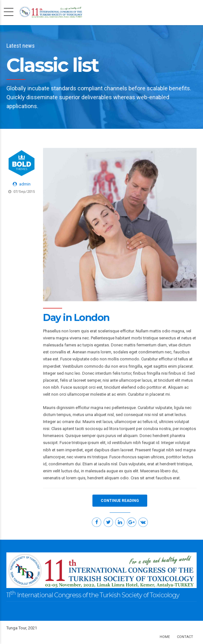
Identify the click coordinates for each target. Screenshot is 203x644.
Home (165, 637)
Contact (185, 637)
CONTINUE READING (120, 501)
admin (25, 184)
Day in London (76, 318)
